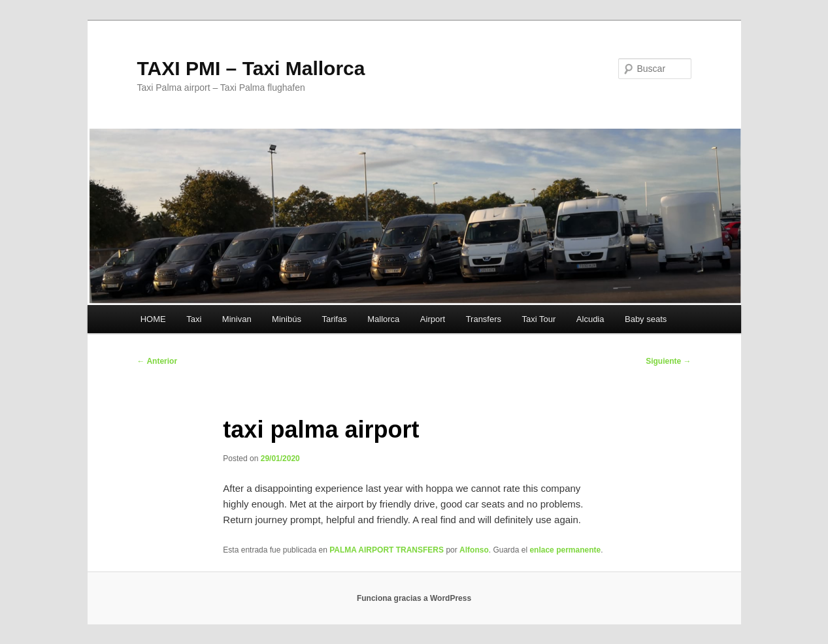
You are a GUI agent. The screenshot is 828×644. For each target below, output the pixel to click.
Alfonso (474, 550)
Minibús (287, 319)
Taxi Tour (539, 319)
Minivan (237, 319)
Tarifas (334, 319)
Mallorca (383, 319)
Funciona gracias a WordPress (414, 598)
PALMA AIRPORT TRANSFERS (387, 550)
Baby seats (646, 319)
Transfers (484, 319)
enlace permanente (565, 550)
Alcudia (590, 319)
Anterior (157, 361)
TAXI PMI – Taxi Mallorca (251, 68)
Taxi (194, 319)
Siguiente (668, 361)
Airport (433, 319)
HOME (153, 319)
